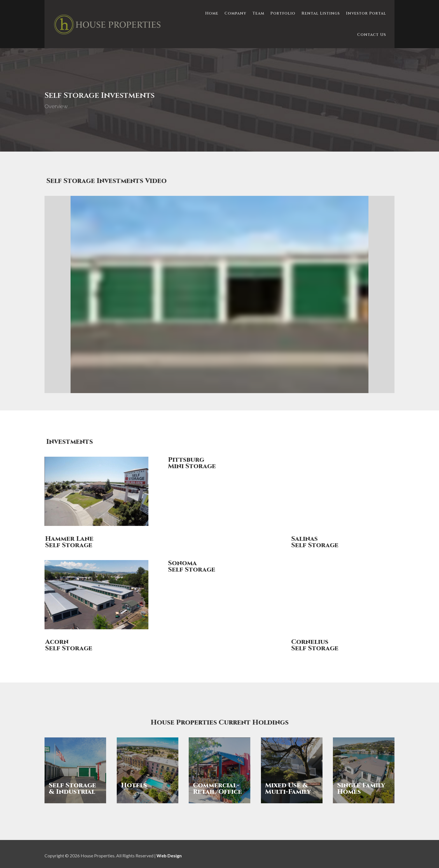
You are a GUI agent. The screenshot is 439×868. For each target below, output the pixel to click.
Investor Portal (366, 13)
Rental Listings (321, 13)
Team (258, 13)
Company (235, 13)
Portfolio (283, 13)
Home (212, 13)
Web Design (169, 856)
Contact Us (372, 35)
